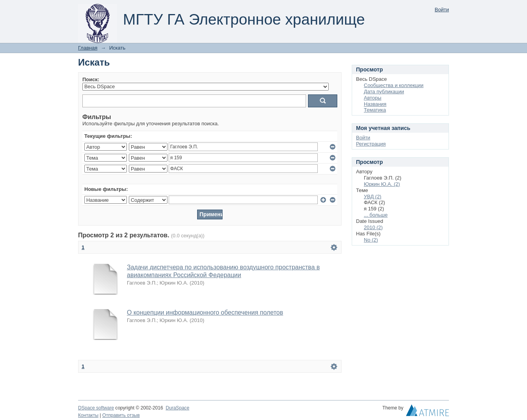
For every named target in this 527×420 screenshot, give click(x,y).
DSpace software (96, 408)
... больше (376, 215)
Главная (88, 48)
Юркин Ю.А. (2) (382, 184)
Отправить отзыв (121, 415)
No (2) (371, 240)
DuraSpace (177, 408)
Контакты (88, 415)
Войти (442, 10)
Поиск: (91, 79)
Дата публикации (384, 92)
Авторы (373, 98)
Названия (375, 104)
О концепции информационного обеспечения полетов (205, 312)
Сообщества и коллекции (394, 85)
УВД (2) (373, 197)
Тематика (375, 110)
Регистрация (371, 144)
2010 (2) (373, 227)
